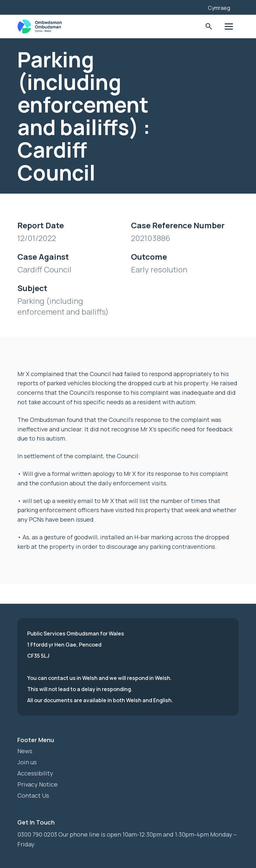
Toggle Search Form (209, 27)
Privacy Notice (37, 784)
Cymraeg (219, 8)
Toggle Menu (229, 27)
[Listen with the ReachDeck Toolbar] (193, 7)
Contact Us (33, 795)
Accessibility (35, 773)
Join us (27, 762)
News (25, 751)
